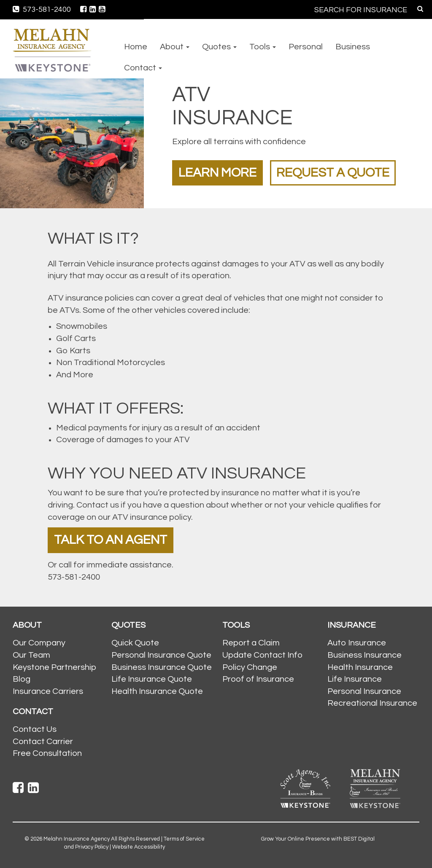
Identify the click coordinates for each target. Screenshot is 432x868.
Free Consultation (47, 753)
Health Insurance (360, 667)
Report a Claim (251, 643)
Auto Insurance (357, 643)
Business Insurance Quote (162, 667)
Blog (22, 679)
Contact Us (35, 729)
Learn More (217, 173)
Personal (306, 47)
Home (136, 47)
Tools (263, 47)
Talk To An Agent (111, 540)
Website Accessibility (139, 847)
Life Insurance (355, 679)
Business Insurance (364, 655)
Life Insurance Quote (152, 679)
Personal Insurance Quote (161, 655)
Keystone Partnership (54, 667)
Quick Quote (135, 643)
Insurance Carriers (48, 691)
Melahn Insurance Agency (77, 839)
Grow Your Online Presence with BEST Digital (318, 839)
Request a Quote (333, 173)
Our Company (39, 643)
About (175, 47)
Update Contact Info (262, 655)
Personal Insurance (364, 691)
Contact (143, 68)
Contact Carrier (43, 742)
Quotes (219, 47)
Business (353, 47)
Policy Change (250, 667)
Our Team (31, 655)
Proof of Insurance (258, 679)
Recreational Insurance (372, 703)
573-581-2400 (42, 9)
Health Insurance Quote (157, 691)
